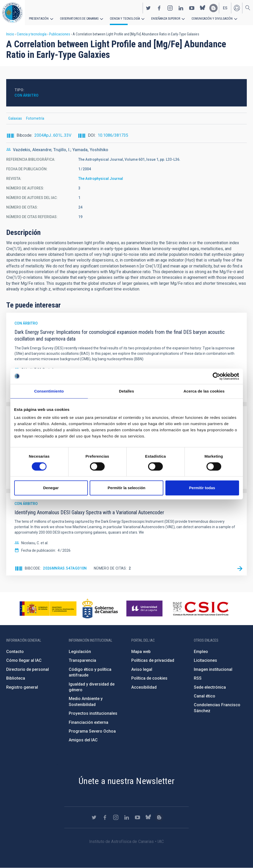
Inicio (10, 34)
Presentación (39, 19)
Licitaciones (205, 660)
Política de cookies (149, 678)
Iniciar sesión (237, 8)
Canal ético (205, 696)
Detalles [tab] (126, 391)
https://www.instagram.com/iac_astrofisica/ (170, 8)
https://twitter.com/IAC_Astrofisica (148, 8)
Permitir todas (202, 488)
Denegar (51, 488)
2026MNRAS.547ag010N (65, 568)
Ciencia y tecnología (125, 19)
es (225, 8)
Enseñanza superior (166, 19)
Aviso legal (142, 669)
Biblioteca (16, 678)
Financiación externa (89, 722)
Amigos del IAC (83, 740)
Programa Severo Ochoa (92, 731)
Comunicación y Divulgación (212, 19)
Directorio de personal (28, 669)
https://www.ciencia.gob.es (48, 609)
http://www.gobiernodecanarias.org (100, 609)
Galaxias (15, 118)
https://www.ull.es (145, 609)
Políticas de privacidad (153, 660)
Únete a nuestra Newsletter (127, 781)
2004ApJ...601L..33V (53, 135)
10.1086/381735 (113, 135)
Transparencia (82, 660)
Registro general (22, 687)
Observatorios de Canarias (79, 19)
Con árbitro (26, 95)
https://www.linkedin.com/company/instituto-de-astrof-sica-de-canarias (181, 8)
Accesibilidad (144, 687)
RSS (198, 678)
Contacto (15, 652)
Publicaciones (60, 34)
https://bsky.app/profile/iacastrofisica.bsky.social (203, 8)
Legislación (80, 652)
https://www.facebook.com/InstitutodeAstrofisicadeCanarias (159, 8)
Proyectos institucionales (93, 713)
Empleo (201, 652)
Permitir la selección (127, 488)
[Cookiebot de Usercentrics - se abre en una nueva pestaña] (216, 376)
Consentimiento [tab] (49, 391)
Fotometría (35, 118)
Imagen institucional (213, 669)
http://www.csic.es (200, 609)
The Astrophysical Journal (101, 179)
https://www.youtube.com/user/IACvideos (192, 8)
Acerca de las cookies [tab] (204, 391)
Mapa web (141, 652)
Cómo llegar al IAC (24, 660)
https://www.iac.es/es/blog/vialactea (213, 8)
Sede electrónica (210, 687)
